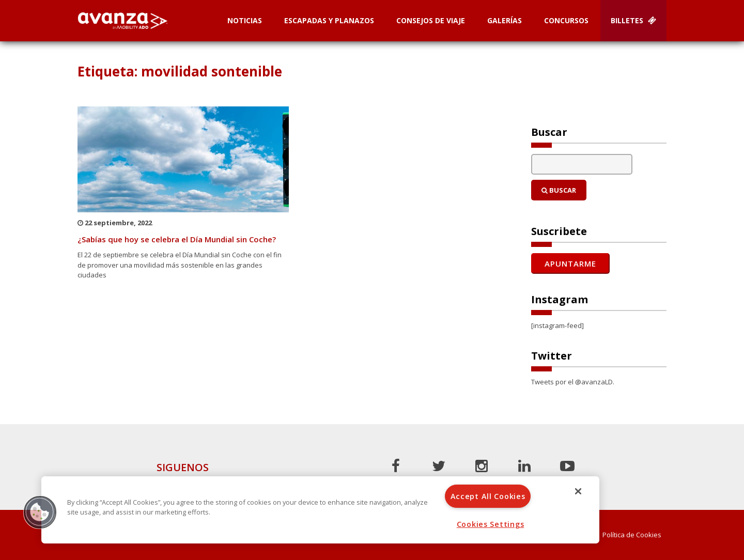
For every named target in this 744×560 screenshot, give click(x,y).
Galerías (505, 20)
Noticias (245, 20)
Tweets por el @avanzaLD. (573, 382)
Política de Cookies (632, 535)
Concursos (566, 20)
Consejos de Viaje (431, 20)
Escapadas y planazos (329, 20)
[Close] (578, 491)
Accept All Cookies (488, 496)
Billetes (633, 20)
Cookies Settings (491, 524)
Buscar (559, 190)
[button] (40, 512)
